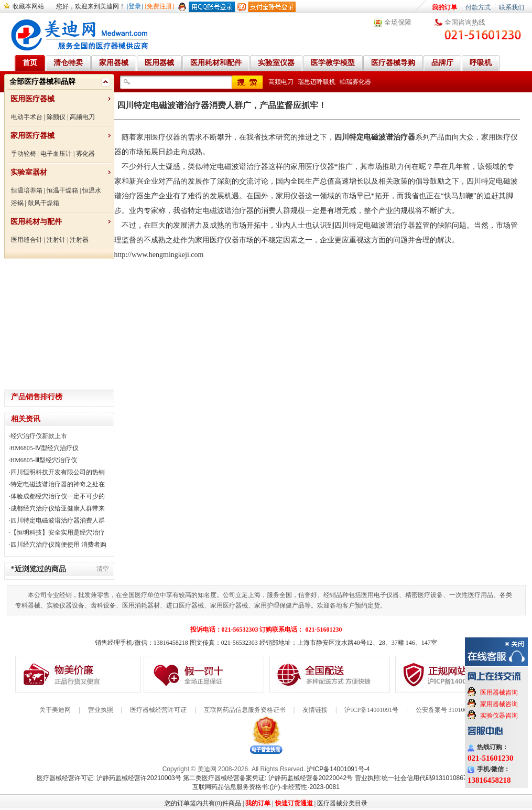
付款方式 (478, 7)
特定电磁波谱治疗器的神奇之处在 (58, 484)
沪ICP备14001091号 (371, 710)
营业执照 (101, 710)
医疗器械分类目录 (342, 803)
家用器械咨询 (499, 704)
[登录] (135, 6)
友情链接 (315, 710)
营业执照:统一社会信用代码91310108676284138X (425, 778)
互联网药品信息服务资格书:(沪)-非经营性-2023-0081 (266, 787)
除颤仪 (56, 117)
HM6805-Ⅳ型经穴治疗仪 (45, 448)
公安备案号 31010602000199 (454, 710)
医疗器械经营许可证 (158, 710)
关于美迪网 (55, 710)
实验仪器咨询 (499, 716)
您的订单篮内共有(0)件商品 (203, 803)
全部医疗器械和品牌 (42, 82)
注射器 (79, 240)
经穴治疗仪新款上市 (39, 436)
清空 (103, 569)
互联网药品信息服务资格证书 (245, 710)
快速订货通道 (294, 803)
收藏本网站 (28, 6)
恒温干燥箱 (62, 190)
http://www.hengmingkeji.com (159, 255)
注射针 (56, 240)
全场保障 (398, 22)
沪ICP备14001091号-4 (338, 769)
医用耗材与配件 (36, 222)
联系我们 (512, 7)
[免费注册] (160, 6)
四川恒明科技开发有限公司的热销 (58, 472)
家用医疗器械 (32, 136)
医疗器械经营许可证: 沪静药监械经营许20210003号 (109, 778)
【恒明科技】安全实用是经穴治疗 (58, 532)
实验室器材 (29, 172)
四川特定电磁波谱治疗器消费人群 (58, 520)
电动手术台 (27, 117)
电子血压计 (56, 154)
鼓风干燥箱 (44, 203)
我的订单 (444, 7)
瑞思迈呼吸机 (317, 82)
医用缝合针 (27, 240)
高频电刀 (82, 117)
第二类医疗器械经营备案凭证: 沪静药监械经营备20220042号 (268, 778)
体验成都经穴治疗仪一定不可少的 (58, 496)
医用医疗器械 (32, 99)
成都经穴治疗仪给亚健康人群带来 (58, 508)
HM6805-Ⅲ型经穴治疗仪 (44, 460)
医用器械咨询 (499, 692)
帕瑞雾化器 (355, 82)
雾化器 (85, 154)
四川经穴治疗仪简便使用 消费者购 (58, 545)
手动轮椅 (24, 154)
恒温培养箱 (27, 190)
